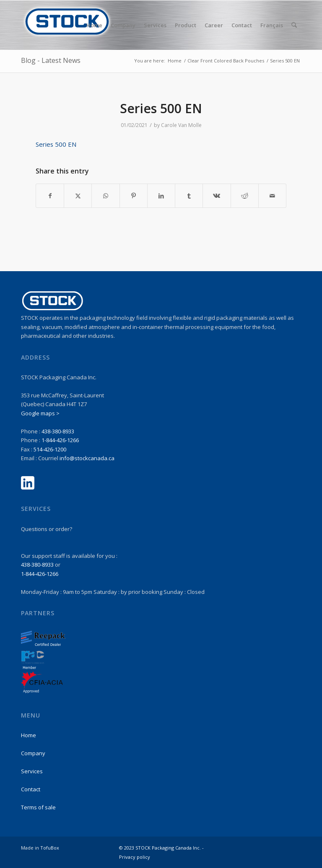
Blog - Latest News (51, 60)
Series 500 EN (56, 144)
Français (272, 25)
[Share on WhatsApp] (105, 196)
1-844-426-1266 (60, 440)
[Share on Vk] (217, 196)
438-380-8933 (58, 431)
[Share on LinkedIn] (161, 196)
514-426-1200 (50, 449)
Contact (31, 789)
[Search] (294, 25)
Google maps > (40, 413)
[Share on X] (78, 196)
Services (32, 771)
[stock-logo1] (67, 25)
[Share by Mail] (272, 196)
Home (29, 735)
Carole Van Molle (181, 125)
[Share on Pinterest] (134, 196)
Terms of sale (38, 807)
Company (33, 753)
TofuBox (50, 848)
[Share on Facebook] (50, 196)
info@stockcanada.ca (87, 458)
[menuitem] (94, 25)
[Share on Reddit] (245, 196)
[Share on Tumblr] (189, 196)
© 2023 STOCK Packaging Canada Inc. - (161, 848)
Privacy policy (135, 857)
